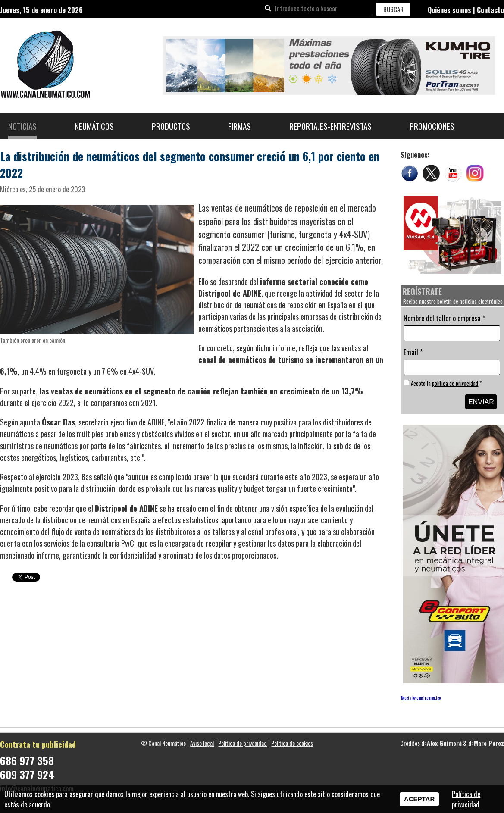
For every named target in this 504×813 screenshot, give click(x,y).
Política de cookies (292, 743)
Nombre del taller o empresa (444, 318)
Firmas (239, 126)
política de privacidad (455, 383)
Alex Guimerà (444, 743)
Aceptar (419, 799)
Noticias (22, 126)
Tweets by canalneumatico (421, 698)
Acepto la (446, 383)
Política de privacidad (243, 743)
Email (413, 352)
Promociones (432, 126)
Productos (171, 126)
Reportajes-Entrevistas (330, 126)
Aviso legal (202, 743)
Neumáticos (94, 126)
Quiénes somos (449, 10)
